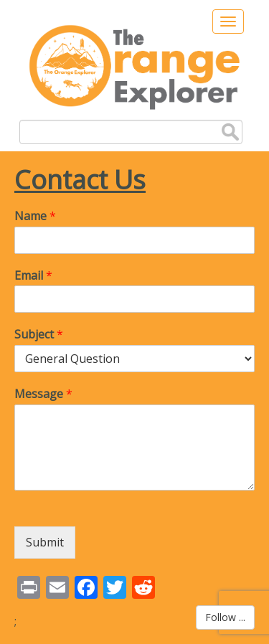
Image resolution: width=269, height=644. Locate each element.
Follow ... (225, 617)
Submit (45, 542)
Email (33, 276)
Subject (39, 335)
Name (35, 216)
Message (43, 394)
